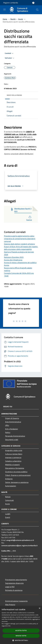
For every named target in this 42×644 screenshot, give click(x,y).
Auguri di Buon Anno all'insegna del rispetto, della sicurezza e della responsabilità (21, 248)
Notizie (8, 497)
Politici (8, 432)
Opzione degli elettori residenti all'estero (19, 244)
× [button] (39, 608)
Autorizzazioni (11, 486)
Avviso (7, 265)
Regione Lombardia (11, 3)
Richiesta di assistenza (14, 590)
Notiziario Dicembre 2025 (14, 257)
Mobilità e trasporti (12, 465)
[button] (21, 640)
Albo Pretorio (10, 605)
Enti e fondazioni (12, 429)
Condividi (9, 53)
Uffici (7, 425)
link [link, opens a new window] (9, 626)
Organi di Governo (12, 418)
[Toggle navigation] (4, 10)
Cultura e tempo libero (14, 454)
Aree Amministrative (13, 422)
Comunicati (9, 500)
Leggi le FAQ (10, 587)
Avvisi (21, 19)
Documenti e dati (12, 440)
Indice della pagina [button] (14, 95)
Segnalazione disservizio (14, 583)
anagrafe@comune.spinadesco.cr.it (20, 540)
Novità (13, 19)
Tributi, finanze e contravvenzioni (18, 475)
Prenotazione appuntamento (16, 580)
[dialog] (21, 625)
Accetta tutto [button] (21, 631)
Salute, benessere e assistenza (17, 482)
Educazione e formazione (15, 468)
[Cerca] (37, 10)
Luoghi (8, 514)
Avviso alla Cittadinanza (13, 260)
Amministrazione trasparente (16, 601)
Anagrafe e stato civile (14, 450)
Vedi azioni (10, 58)
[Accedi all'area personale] (33, 3)
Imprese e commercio (13, 457)
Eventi (8, 517)
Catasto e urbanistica (13, 461)
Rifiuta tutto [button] (21, 636)
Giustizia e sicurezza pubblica (16, 472)
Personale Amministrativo (15, 436)
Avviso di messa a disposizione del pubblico (20, 263)
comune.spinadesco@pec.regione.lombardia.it (19, 545)
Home (5, 19)
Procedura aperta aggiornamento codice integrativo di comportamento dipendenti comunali (20, 239)
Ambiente (9, 479)
